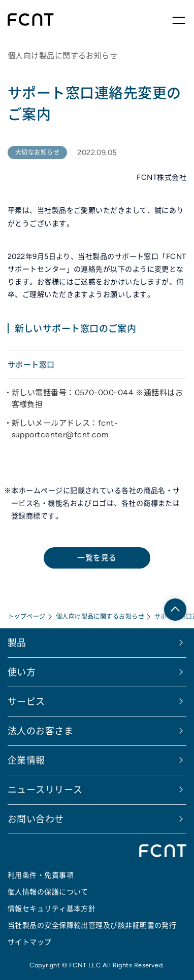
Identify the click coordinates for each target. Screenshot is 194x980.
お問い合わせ (36, 819)
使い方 (22, 672)
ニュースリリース (45, 790)
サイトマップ (30, 942)
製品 (17, 643)
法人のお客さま (40, 731)
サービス (26, 702)
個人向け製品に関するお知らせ (100, 616)
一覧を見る (97, 558)
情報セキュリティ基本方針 (52, 909)
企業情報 (26, 760)
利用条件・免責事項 (41, 875)
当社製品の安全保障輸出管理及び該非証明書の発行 (92, 925)
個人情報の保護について (48, 892)
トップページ (27, 616)
